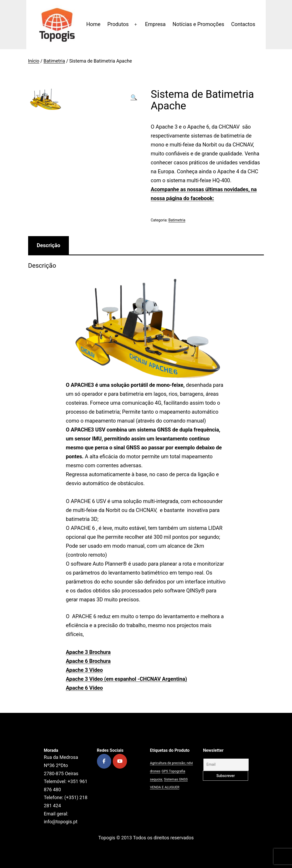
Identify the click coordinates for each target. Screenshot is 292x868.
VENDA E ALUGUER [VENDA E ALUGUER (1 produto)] (165, 787)
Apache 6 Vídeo (84, 688)
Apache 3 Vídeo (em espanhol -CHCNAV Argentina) (127, 679)
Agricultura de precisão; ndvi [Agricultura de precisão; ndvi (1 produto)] (171, 763)
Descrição (49, 245)
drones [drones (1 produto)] (155, 771)
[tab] (49, 245)
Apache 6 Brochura (88, 661)
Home (93, 24)
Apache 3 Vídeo (84, 670)
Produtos (118, 24)
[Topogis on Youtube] (120, 761)
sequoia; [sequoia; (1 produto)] (157, 779)
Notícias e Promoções (199, 24)
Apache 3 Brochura (88, 652)
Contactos (243, 24)
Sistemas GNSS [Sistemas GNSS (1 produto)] (176, 779)
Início (34, 61)
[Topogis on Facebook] (104, 761)
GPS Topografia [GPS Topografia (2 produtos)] (173, 771)
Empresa (155, 24)
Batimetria (54, 61)
